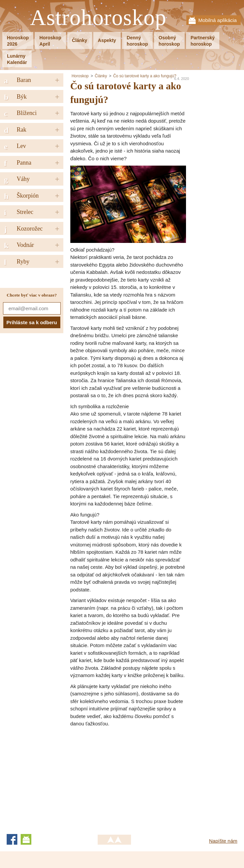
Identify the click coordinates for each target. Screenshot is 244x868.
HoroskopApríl (50, 41)
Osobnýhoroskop (169, 41)
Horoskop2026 (18, 41)
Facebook (12, 839)
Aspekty (107, 40)
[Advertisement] (126, 778)
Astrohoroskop (98, 18)
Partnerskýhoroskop (203, 41)
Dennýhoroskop (137, 41)
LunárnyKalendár (17, 59)
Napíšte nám (223, 841)
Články (80, 40)
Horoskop (80, 76)
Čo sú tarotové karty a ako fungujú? (144, 76)
